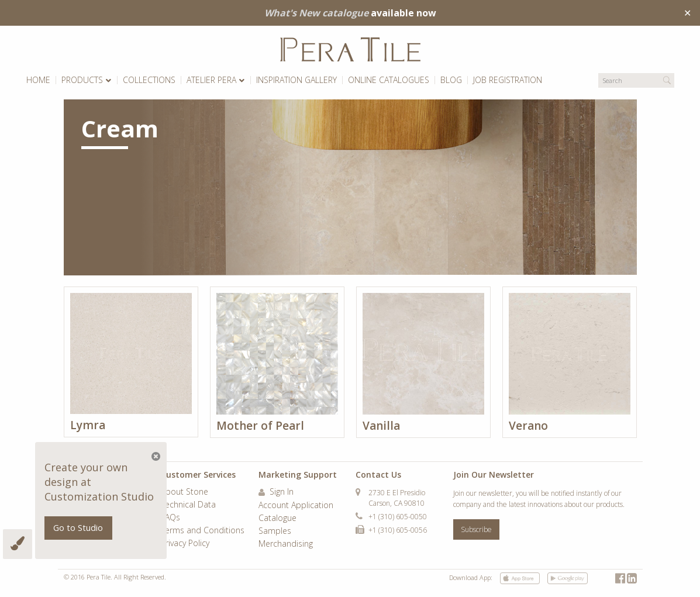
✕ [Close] (687, 13)
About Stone (185, 492)
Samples (275, 532)
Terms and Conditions (203, 531)
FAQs (170, 518)
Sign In (276, 492)
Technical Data (188, 505)
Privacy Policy (185, 544)
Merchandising (286, 544)
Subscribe (476, 529)
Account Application (296, 506)
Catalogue (277, 519)
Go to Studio (78, 528)
